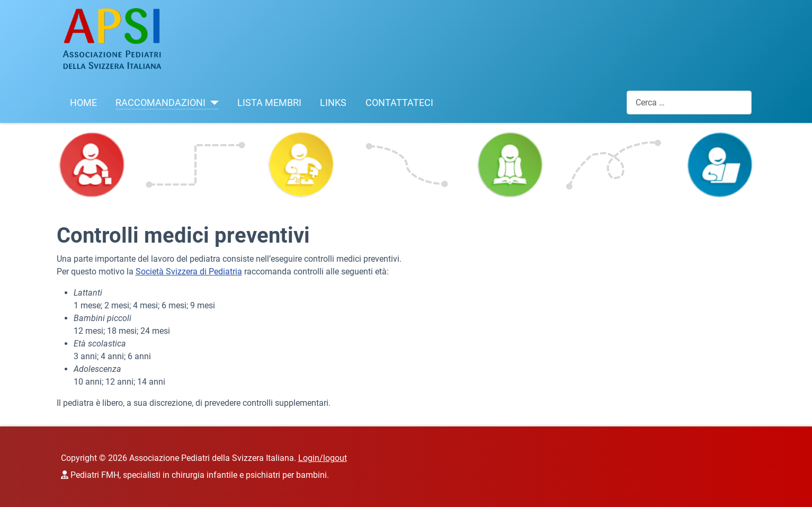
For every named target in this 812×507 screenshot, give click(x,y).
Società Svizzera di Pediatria (189, 272)
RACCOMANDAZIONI (160, 103)
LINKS (333, 103)
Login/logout (323, 458)
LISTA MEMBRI (269, 103)
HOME (83, 103)
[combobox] (689, 103)
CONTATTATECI (399, 103)
